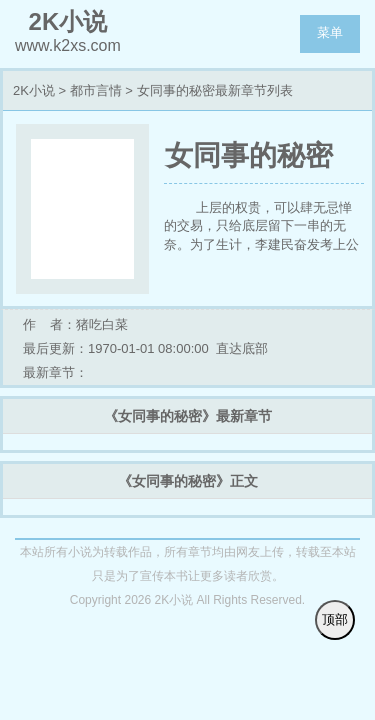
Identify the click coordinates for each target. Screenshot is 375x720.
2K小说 (34, 90)
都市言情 (96, 90)
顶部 (335, 619)
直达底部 (242, 348)
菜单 (330, 32)
